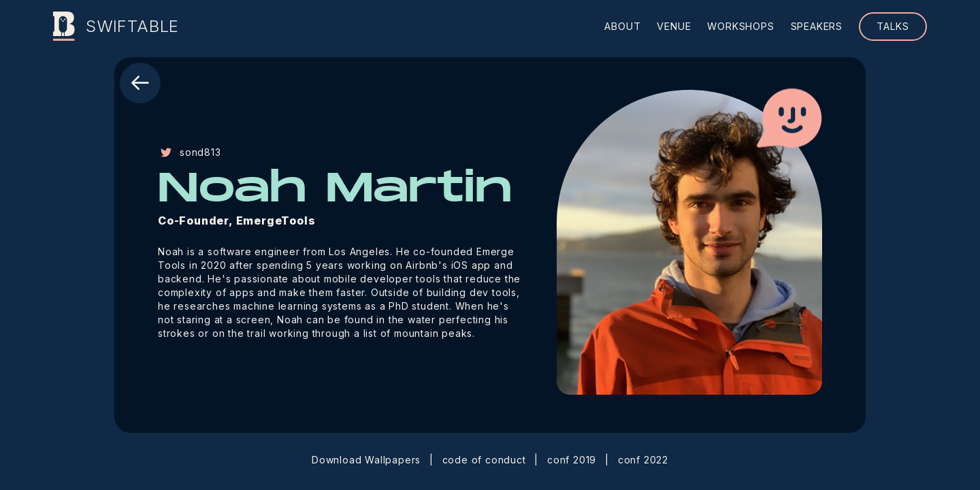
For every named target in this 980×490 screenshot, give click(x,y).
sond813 (190, 152)
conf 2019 (572, 460)
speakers (817, 26)
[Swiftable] (64, 26)
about (622, 26)
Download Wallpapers (366, 460)
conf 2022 (643, 460)
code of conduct (484, 460)
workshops (740, 26)
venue (674, 26)
